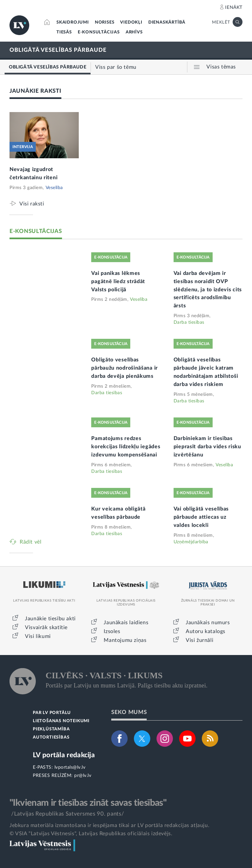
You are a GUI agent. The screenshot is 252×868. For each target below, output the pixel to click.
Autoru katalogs (206, 631)
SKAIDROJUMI (73, 22)
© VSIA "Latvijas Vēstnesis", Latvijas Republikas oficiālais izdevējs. (91, 834)
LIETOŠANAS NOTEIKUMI (61, 721)
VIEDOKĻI (131, 22)
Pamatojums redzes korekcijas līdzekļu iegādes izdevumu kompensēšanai (126, 447)
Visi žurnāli (199, 640)
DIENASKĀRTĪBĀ (167, 22)
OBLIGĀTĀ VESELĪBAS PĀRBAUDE (58, 50)
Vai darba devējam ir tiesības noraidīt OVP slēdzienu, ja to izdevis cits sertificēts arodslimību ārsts (208, 290)
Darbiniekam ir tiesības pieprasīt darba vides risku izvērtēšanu (207, 447)
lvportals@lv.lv (70, 767)
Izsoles (112, 631)
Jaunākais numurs (208, 623)
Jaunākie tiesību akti (50, 619)
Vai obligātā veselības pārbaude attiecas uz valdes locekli (201, 517)
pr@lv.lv (83, 776)
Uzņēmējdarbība (191, 542)
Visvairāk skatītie (46, 627)
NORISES (105, 22)
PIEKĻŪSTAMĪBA (51, 729)
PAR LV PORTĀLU (52, 713)
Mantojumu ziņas (125, 640)
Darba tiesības (189, 322)
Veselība (54, 188)
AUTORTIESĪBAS (51, 737)
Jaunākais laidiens (126, 623)
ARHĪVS (134, 32)
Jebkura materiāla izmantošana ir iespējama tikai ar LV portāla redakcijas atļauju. (109, 825)
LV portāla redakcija (64, 755)
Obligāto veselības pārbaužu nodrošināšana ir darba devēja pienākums (125, 368)
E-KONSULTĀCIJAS (99, 32)
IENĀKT (234, 8)
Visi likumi (38, 636)
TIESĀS (64, 32)
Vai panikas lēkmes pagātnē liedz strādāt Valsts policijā (118, 281)
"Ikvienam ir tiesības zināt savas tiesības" (88, 803)
